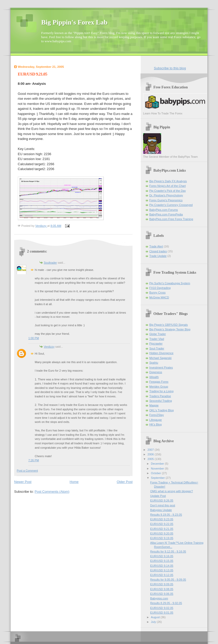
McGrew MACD (159, 297)
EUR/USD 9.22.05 (162, 524)
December (158, 464)
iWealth (154, 377)
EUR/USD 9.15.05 (162, 561)
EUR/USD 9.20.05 (162, 533)
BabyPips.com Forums (164, 210)
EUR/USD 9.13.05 (162, 570)
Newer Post (23, 482)
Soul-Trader (157, 348)
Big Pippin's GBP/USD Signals (168, 325)
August (156, 617)
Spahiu (154, 363)
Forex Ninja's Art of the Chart (167, 186)
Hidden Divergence (161, 353)
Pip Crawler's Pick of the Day (168, 191)
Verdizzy (49, 347)
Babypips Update (161, 510)
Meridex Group (159, 387)
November (158, 469)
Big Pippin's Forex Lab (74, 22)
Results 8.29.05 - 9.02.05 (166, 603)
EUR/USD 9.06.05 (162, 594)
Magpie (154, 405)
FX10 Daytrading (160, 288)
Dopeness (156, 372)
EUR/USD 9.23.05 (162, 519)
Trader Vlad (157, 339)
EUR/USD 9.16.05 (162, 556)
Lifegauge (156, 420)
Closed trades (158, 251)
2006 (151, 454)
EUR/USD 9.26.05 (162, 500)
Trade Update (158, 256)
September (158, 478)
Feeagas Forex (159, 382)
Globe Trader (158, 334)
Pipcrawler (156, 344)
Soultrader (50, 263)
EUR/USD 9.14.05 (162, 566)
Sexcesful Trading (161, 401)
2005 (151, 459)
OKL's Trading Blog (162, 410)
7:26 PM (34, 460)
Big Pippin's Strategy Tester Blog (170, 329)
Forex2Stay (157, 415)
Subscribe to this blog (170, 68)
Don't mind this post (163, 505)
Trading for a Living (161, 391)
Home (74, 482)
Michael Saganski (160, 358)
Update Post (158, 496)
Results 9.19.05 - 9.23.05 (166, 515)
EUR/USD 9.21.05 (162, 529)
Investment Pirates (161, 367)
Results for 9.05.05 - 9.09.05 (168, 580)
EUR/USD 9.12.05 (162, 575)
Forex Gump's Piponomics (166, 200)
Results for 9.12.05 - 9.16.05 (168, 551)
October (156, 473)
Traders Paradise (160, 396)
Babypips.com (159, 598)
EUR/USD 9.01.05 (162, 613)
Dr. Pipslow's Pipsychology (166, 195)
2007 (151, 450)
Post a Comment (27, 471)
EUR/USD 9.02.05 (162, 608)
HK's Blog (155, 424)
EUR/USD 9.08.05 (162, 589)
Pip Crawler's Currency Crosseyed (171, 205)
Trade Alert (156, 246)
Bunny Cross (157, 292)
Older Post (125, 482)
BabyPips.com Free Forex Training (171, 219)
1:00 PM (34, 338)
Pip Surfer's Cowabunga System (170, 283)
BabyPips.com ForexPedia (166, 214)
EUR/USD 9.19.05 (162, 538)
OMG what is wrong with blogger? (172, 491)
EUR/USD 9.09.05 (162, 584)
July (154, 622)
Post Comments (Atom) (52, 492)
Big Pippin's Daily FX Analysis (168, 181)
